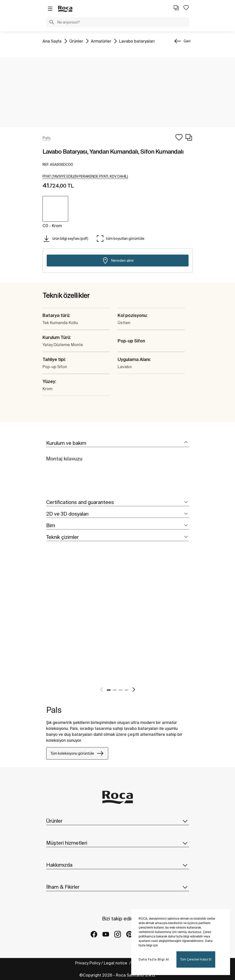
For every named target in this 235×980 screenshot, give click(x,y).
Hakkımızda (118, 865)
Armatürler (101, 41)
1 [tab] (109, 690)
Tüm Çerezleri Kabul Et (196, 959)
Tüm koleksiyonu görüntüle (77, 753)
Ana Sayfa (52, 41)
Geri (187, 41)
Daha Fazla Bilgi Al (154, 959)
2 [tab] (115, 690)
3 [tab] (121, 690)
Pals (54, 710)
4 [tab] (127, 690)
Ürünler (76, 41)
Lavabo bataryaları (137, 41)
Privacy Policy (88, 963)
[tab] (118, 443)
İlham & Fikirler (118, 887)
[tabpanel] (48, 622)
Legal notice (116, 963)
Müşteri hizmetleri (118, 843)
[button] (52, 23)
